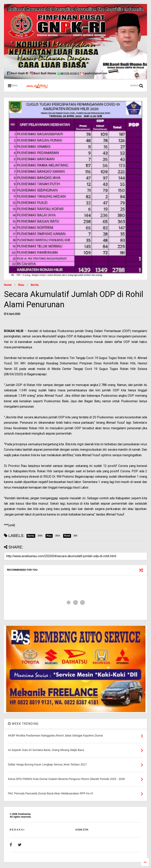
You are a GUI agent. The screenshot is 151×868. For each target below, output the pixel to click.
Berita (35, 285)
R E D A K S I (17, 830)
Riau (21, 285)
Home (8, 285)
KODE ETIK (82, 830)
